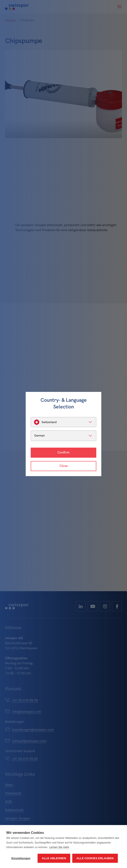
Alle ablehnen (54, 858)
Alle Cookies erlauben (95, 858)
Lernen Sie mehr (59, 847)
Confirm (63, 453)
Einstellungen (21, 858)
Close (64, 466)
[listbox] (63, 422)
